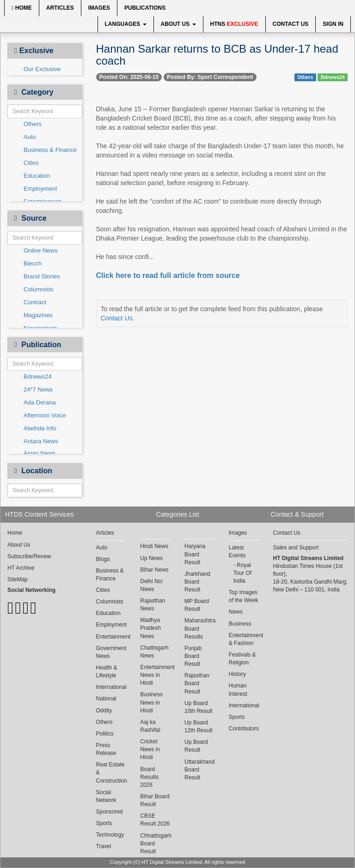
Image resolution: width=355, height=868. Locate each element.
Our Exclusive (42, 69)
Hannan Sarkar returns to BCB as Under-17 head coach (217, 55)
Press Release (106, 749)
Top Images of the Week (244, 596)
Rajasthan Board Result (197, 683)
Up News (151, 558)
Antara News (41, 441)
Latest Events (237, 552)
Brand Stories (42, 276)
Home (22, 8)
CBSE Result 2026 (155, 820)
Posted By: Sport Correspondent (210, 77)
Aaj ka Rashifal (150, 726)
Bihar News (154, 570)
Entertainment (111, 637)
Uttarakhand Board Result (199, 770)
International (111, 687)
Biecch (33, 263)
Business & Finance (50, 150)
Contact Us (291, 24)
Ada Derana (40, 402)
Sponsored (110, 812)
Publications (145, 8)
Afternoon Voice (45, 415)
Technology (110, 835)
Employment (40, 189)
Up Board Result (196, 746)
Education (37, 176)
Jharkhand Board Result (197, 582)
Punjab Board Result (193, 656)
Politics (105, 734)
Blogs (103, 559)
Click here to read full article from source (168, 275)
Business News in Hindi (151, 702)
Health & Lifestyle (107, 672)
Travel (104, 846)
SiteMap (18, 579)
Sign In (333, 24)
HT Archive (21, 568)
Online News (41, 250)
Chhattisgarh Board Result (155, 844)
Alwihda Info (40, 428)
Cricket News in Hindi (150, 749)
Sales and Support (296, 548)
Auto (30, 137)
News (236, 612)
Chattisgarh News (154, 652)
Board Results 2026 (149, 777)
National (106, 699)
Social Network (106, 796)
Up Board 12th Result (199, 726)
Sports (104, 823)
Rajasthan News (153, 605)
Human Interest (238, 690)
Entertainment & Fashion (244, 639)
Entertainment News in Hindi (155, 675)
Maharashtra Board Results (200, 628)
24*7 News (38, 389)
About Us (178, 24)
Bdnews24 (38, 377)
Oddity (104, 711)
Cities (31, 163)
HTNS (234, 24)
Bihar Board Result (155, 800)
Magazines (38, 315)
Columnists (38, 289)
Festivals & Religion (242, 659)
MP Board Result (197, 605)
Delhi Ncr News (151, 585)
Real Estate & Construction (111, 772)
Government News (111, 652)
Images (99, 8)
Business (240, 624)
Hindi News (154, 546)
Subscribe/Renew (29, 556)
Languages (126, 24)
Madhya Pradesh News (150, 628)
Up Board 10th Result (199, 707)
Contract (35, 302)
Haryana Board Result (195, 554)
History (237, 674)
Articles (60, 8)
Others (33, 124)
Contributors (244, 729)
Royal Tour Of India (242, 573)
